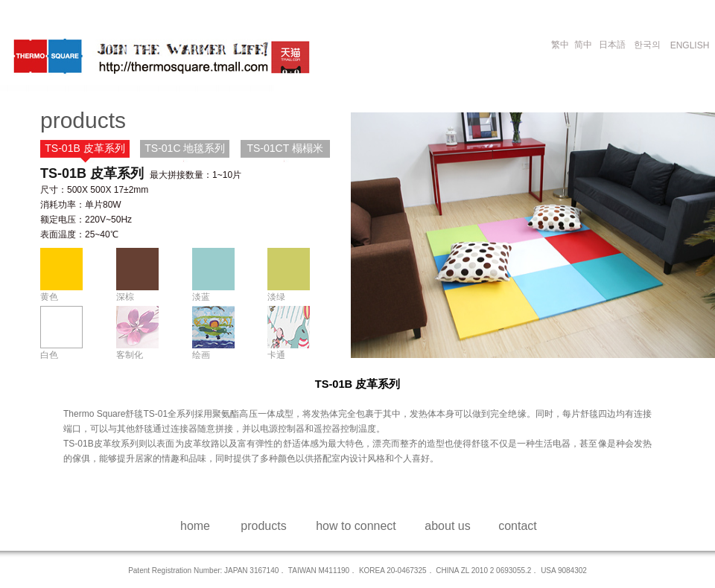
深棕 (125, 296)
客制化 (130, 354)
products (263, 526)
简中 (583, 45)
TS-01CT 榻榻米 (285, 148)
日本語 (612, 45)
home (195, 526)
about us (447, 526)
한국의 (647, 45)
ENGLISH (690, 45)
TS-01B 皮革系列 (85, 148)
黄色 (49, 296)
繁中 (560, 45)
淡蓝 (201, 296)
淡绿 (276, 296)
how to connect (356, 526)
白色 (49, 354)
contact (518, 526)
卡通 (276, 354)
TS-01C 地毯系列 (185, 148)
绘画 (201, 354)
